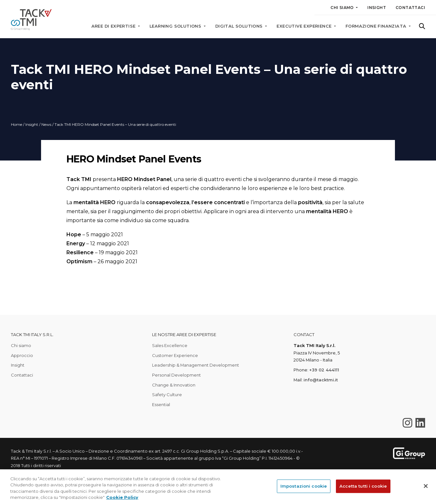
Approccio (22, 355)
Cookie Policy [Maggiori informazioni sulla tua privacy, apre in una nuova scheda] (122, 497)
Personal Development (176, 375)
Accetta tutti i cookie (363, 486)
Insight (377, 8)
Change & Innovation (174, 385)
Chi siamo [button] (343, 8)
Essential (161, 404)
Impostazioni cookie (304, 486)
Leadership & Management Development (196, 365)
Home (17, 124)
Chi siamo (21, 345)
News (46, 124)
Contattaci (410, 8)
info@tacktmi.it (321, 380)
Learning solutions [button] (176, 26)
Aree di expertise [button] (114, 26)
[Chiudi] (426, 486)
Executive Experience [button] (305, 26)
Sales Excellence (170, 345)
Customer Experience (175, 355)
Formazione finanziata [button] (377, 26)
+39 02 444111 (324, 370)
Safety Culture (167, 395)
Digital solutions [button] (240, 26)
